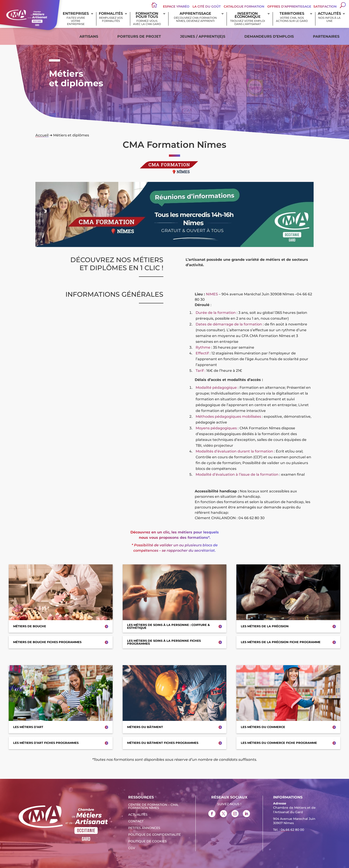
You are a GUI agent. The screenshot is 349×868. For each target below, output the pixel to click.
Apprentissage (195, 17)
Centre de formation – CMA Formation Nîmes (153, 806)
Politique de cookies (147, 841)
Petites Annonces (144, 828)
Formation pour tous (147, 19)
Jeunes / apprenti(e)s (203, 36)
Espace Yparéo (176, 6)
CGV (132, 848)
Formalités (111, 17)
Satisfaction (325, 6)
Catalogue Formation (244, 6)
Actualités (329, 17)
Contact (136, 821)
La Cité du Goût (207, 6)
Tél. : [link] (289, 830)
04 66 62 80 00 (292, 830)
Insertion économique (248, 19)
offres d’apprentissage (289, 6)
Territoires (292, 17)
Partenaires (326, 36)
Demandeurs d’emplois (269, 36)
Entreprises (76, 19)
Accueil (42, 135)
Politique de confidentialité (154, 835)
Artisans (89, 36)
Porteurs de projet (139, 36)
